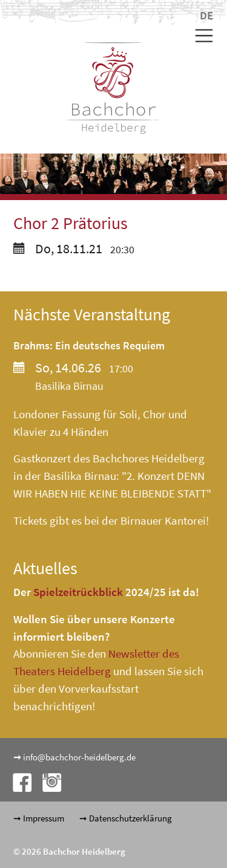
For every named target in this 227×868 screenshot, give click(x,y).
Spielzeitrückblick (78, 592)
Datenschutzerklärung (130, 818)
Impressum (44, 818)
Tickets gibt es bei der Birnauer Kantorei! (111, 520)
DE (206, 15)
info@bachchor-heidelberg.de (79, 757)
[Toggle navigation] (199, 36)
